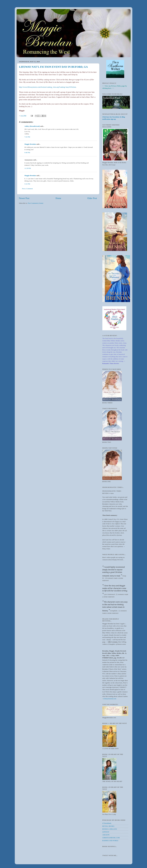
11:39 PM (28, 168)
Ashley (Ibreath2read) (32, 126)
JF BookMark (107, 823)
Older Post (92, 198)
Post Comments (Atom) (36, 203)
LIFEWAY (106, 832)
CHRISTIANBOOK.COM (111, 838)
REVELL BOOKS (108, 826)
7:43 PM (27, 137)
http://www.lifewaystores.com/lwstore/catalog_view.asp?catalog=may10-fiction (48, 87)
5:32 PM (27, 184)
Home (58, 198)
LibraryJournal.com (110, 699)
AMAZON (106, 835)
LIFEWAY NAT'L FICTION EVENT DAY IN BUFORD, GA (53, 67)
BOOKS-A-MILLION (110, 829)
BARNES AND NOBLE (110, 841)
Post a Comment (27, 189)
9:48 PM (27, 153)
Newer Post (24, 198)
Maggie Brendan (30, 144)
